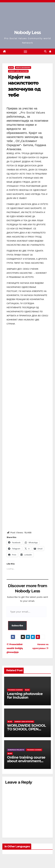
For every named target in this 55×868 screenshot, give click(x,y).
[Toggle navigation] (25, 52)
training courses (15, 690)
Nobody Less (27, 33)
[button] (45, 51)
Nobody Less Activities (18, 71)
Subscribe (17, 625)
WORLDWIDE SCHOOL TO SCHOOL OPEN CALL (26, 729)
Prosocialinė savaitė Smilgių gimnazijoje (15, 648)
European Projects (16, 750)
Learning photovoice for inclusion (25, 696)
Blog (11, 67)
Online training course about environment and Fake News (26, 761)
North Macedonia (23, 67)
